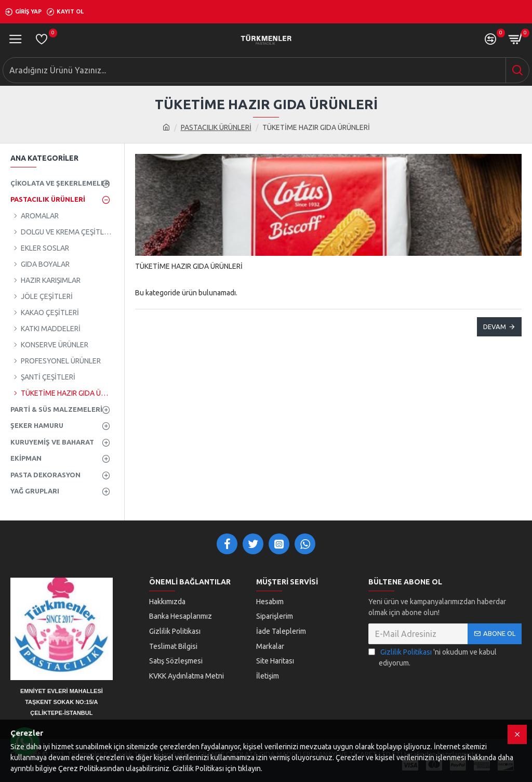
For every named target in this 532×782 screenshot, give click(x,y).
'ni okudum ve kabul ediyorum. (433, 657)
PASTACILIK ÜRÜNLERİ (216, 127)
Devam (495, 327)
